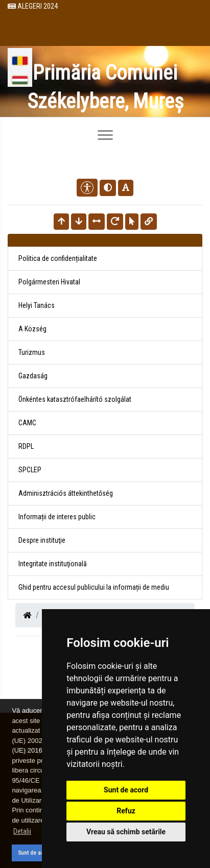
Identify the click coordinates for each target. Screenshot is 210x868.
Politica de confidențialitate (58, 258)
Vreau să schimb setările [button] (126, 832)
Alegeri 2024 (33, 6)
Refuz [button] (126, 811)
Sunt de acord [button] (35, 853)
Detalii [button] (22, 831)
